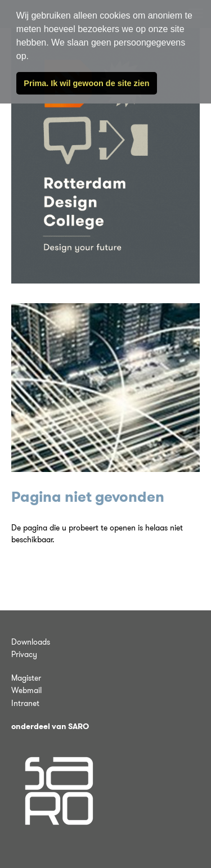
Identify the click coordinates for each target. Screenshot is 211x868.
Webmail (26, 690)
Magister (26, 678)
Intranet (25, 703)
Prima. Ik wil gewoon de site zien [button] (86, 83)
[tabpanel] (105, 388)
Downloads (31, 642)
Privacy (24, 654)
